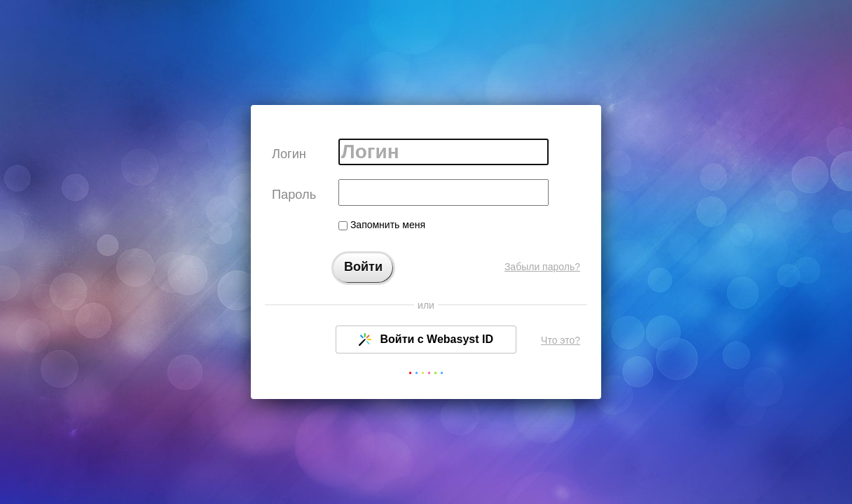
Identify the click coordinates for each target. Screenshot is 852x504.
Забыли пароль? (542, 267)
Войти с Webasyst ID (426, 339)
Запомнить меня (382, 225)
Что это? (561, 340)
